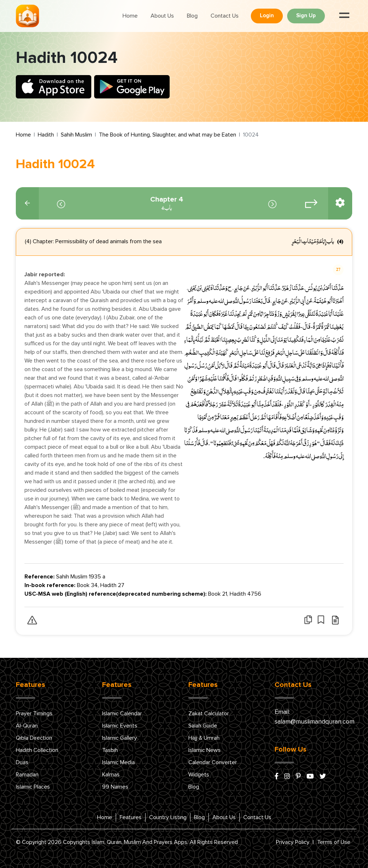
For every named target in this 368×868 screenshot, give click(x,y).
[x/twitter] (323, 777)
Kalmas (111, 775)
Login (267, 16)
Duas (22, 762)
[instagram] (287, 777)
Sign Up (306, 16)
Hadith (46, 135)
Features (131, 817)
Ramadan (27, 775)
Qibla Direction (34, 738)
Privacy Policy (293, 842)
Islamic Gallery (119, 738)
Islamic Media (118, 762)
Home (130, 16)
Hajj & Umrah (204, 738)
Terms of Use (334, 842)
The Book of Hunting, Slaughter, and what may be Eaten (167, 135)
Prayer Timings (34, 714)
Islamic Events (120, 726)
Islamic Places (33, 787)
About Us (162, 16)
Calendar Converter (213, 762)
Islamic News (204, 750)
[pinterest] (298, 777)
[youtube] (310, 777)
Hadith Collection (37, 750)
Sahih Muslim (76, 135)
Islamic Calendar (122, 714)
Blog (192, 16)
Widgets (199, 775)
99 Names (115, 787)
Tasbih (110, 750)
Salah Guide (203, 726)
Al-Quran (27, 726)
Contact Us (225, 16)
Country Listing (168, 817)
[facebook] (277, 777)
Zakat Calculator (209, 714)
